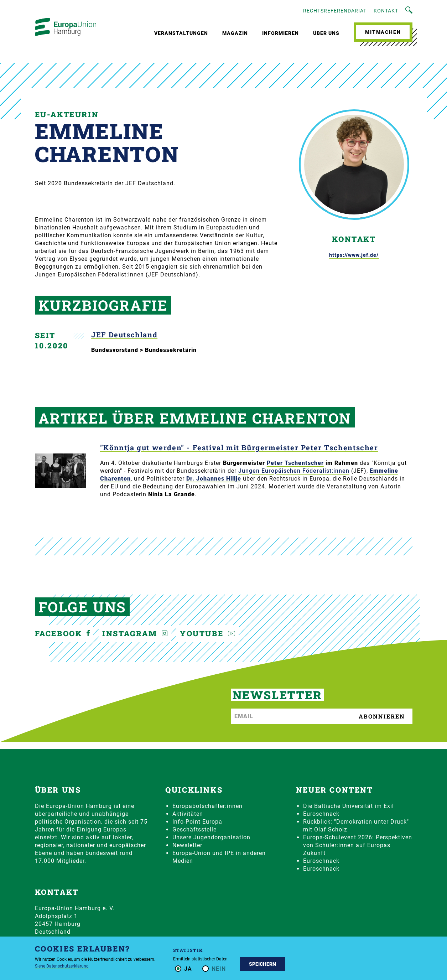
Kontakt (386, 11)
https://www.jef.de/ (354, 255)
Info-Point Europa (197, 822)
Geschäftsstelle (194, 829)
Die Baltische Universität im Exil (349, 806)
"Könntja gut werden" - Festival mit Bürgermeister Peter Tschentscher (239, 448)
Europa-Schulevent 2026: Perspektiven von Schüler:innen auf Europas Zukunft (358, 845)
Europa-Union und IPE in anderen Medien (219, 857)
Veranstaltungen (181, 33)
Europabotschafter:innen (207, 806)
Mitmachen (383, 32)
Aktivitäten (188, 814)
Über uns (326, 33)
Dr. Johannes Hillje (214, 479)
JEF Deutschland (124, 335)
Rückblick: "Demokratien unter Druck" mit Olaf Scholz (356, 826)
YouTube (207, 633)
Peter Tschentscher (295, 463)
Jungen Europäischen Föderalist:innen (294, 471)
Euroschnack (321, 814)
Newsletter (187, 845)
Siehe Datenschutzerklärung (62, 966)
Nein (219, 969)
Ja (188, 969)
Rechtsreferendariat (335, 11)
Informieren (280, 33)
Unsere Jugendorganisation (211, 837)
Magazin (235, 33)
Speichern (263, 964)
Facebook (62, 633)
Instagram (135, 633)
